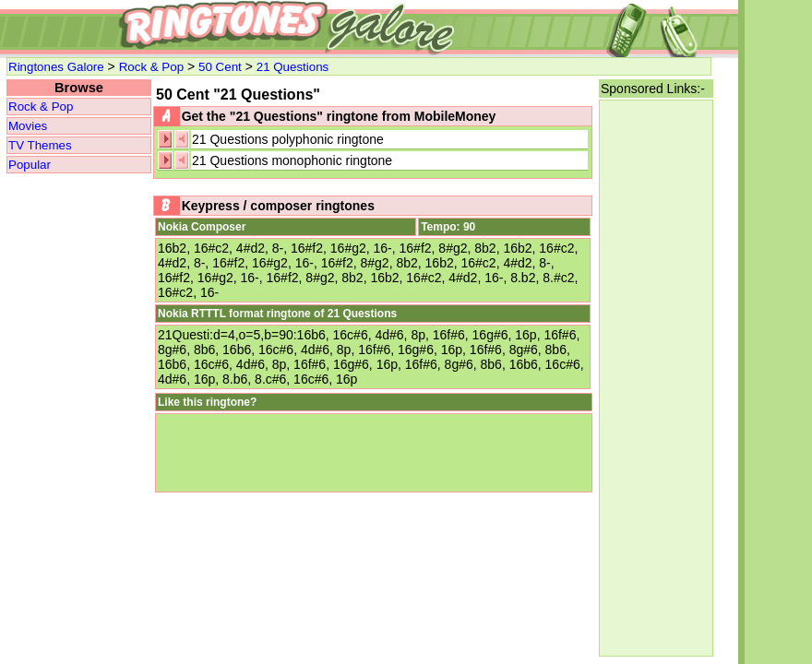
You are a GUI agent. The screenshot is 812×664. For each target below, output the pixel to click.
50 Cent (220, 67)
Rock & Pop (151, 67)
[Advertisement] (656, 378)
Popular (30, 165)
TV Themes (40, 145)
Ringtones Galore (56, 67)
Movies (28, 126)
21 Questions (293, 67)
